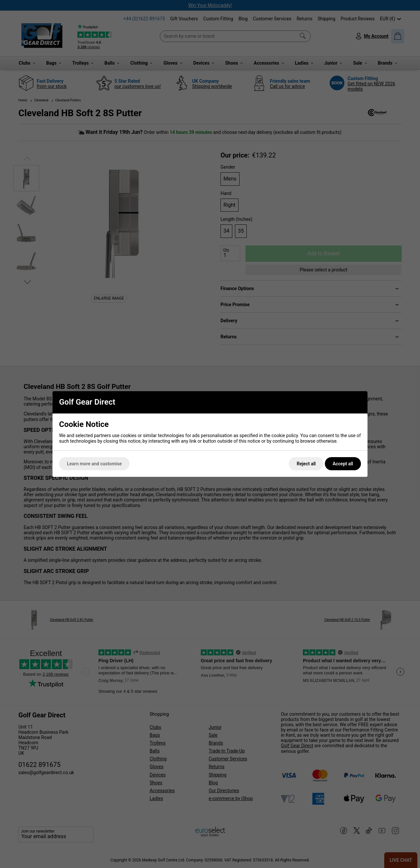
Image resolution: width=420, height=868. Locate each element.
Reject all (306, 464)
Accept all (343, 464)
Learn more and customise (94, 464)
